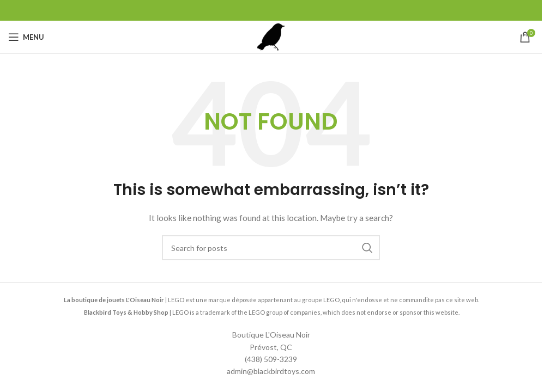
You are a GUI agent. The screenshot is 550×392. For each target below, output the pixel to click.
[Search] (271, 248)
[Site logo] (271, 36)
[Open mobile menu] (26, 37)
